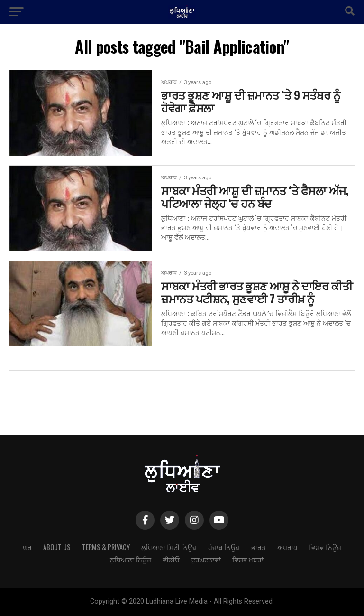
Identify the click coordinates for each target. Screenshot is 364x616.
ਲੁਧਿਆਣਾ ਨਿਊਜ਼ (131, 559)
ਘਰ (27, 547)
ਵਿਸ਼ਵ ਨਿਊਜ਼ (325, 547)
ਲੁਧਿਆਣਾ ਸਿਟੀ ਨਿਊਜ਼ (169, 547)
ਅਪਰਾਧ (287, 547)
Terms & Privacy (106, 547)
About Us (57, 547)
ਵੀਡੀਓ (171, 559)
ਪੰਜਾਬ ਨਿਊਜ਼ (224, 547)
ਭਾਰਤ (259, 547)
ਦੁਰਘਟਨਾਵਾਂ (206, 559)
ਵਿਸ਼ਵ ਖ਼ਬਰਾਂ (248, 559)
